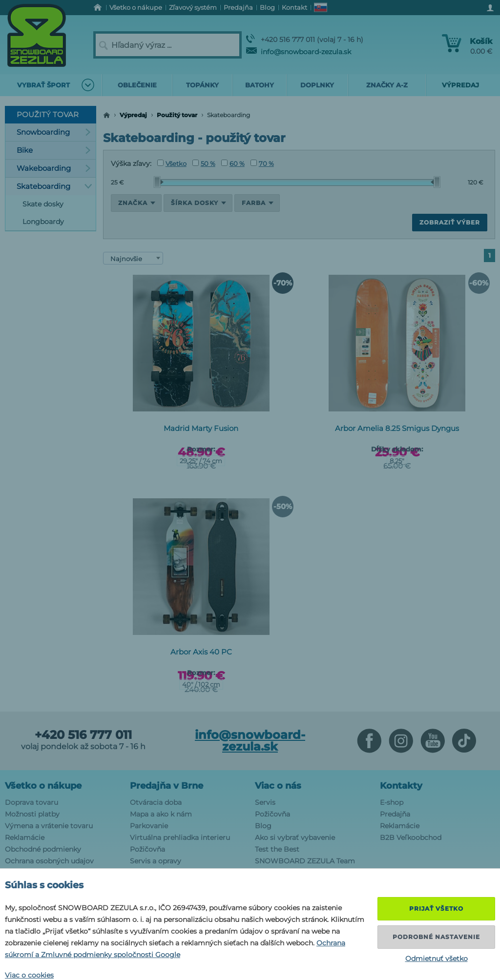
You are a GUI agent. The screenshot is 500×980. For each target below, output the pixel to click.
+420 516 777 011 (83, 735)
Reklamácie (25, 837)
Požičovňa (147, 849)
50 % (204, 163)
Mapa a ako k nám (161, 814)
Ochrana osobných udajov (49, 861)
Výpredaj (133, 115)
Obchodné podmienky (43, 849)
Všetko (172, 163)
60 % (233, 163)
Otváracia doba (156, 802)
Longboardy (43, 222)
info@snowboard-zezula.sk (299, 52)
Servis (265, 802)
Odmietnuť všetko (437, 959)
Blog (263, 826)
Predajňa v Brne (167, 786)
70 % (262, 163)
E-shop (392, 802)
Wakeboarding (54, 168)
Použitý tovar (177, 115)
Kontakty (401, 786)
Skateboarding (54, 186)
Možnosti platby (32, 814)
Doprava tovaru (31, 802)
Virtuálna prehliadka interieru (180, 837)
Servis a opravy (156, 861)
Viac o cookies (29, 975)
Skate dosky (43, 204)
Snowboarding (54, 132)
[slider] (159, 182)
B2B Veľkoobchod (411, 837)
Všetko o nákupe (43, 786)
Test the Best (277, 849)
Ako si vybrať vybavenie (295, 837)
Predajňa (395, 814)
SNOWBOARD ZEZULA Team (305, 861)
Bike (54, 150)
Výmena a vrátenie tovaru (49, 826)
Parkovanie (149, 826)
